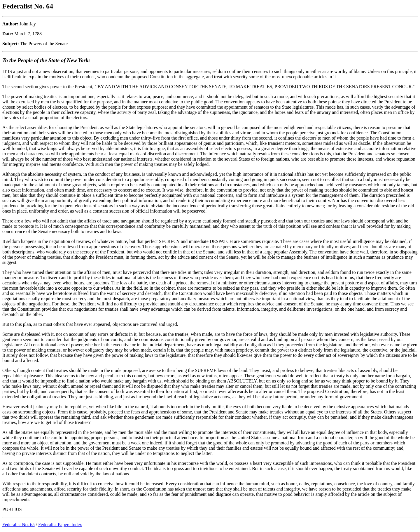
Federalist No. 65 (19, 525)
